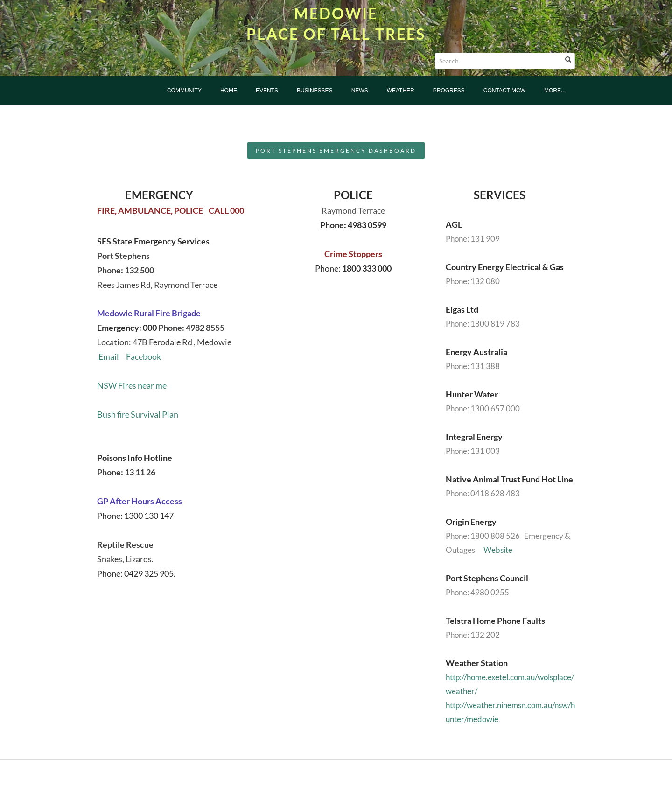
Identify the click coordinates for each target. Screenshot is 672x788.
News (360, 91)
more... (555, 91)
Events (267, 91)
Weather (401, 91)
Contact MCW (504, 91)
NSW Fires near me (132, 385)
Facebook (140, 356)
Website (498, 550)
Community (184, 91)
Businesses (315, 91)
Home (229, 91)
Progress (449, 91)
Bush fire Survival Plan (138, 414)
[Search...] (505, 61)
